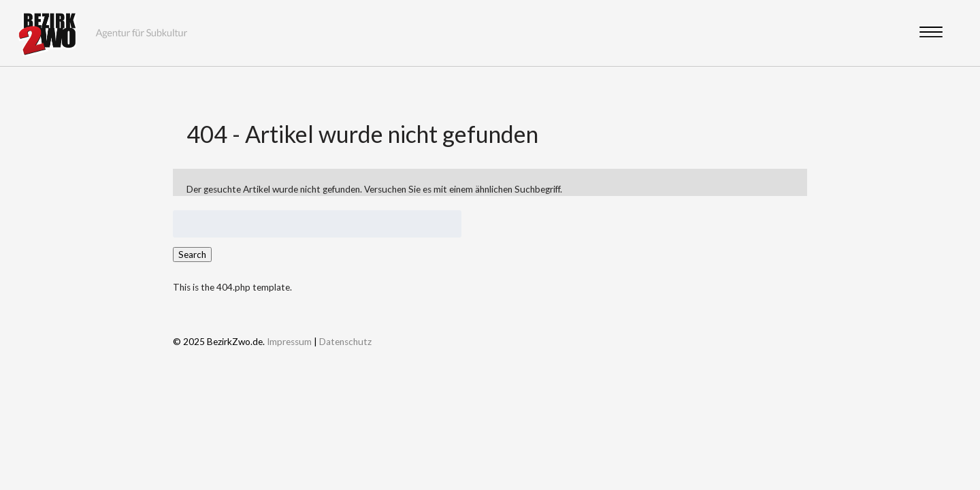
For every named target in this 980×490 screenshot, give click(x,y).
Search (192, 255)
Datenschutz (345, 342)
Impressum (289, 342)
